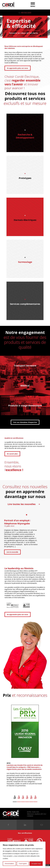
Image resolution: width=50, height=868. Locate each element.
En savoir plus (12, 454)
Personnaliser (9, 864)
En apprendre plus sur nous (18, 68)
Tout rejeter (23, 864)
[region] (23, 855)
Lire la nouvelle (12, 552)
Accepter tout (36, 864)
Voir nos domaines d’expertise (25, 422)
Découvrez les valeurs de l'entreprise (24, 33)
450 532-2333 (26, 13)
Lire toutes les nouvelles (24, 504)
